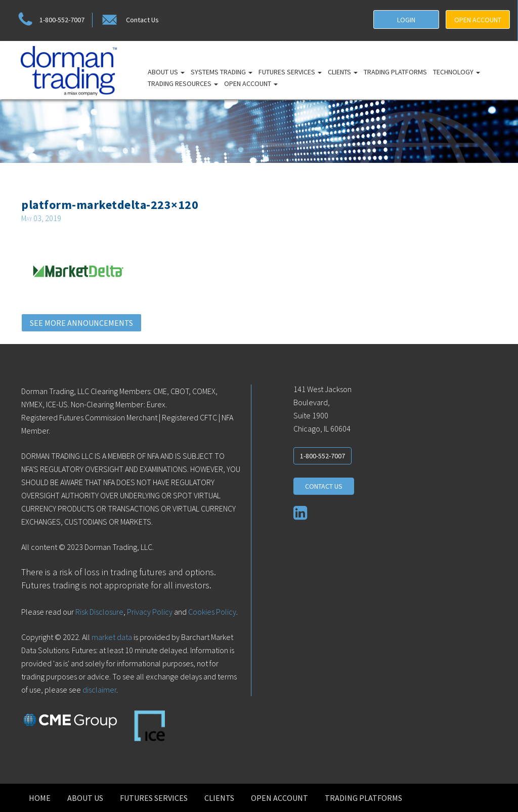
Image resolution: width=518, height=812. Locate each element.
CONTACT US (324, 486)
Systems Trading (222, 72)
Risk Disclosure (99, 612)
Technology (457, 72)
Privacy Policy (150, 612)
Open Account (251, 83)
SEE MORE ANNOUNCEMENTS (81, 323)
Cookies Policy (212, 612)
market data (112, 637)
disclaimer (99, 690)
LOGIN (406, 20)
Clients (343, 72)
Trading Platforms (395, 72)
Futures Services (290, 72)
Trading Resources (183, 83)
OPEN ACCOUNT (478, 20)
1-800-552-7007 (50, 20)
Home (40, 798)
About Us (166, 72)
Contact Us (129, 20)
